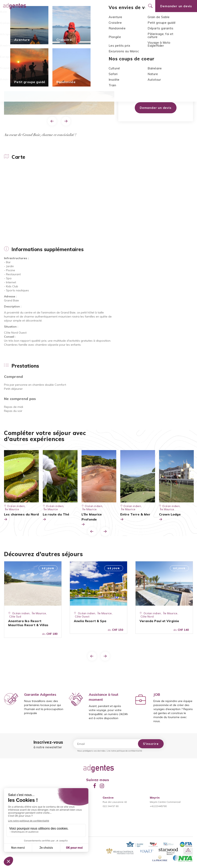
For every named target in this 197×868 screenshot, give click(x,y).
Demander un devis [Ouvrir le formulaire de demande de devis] (176, 6)
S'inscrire (151, 744)
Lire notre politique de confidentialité (124, 751)
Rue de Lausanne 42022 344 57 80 (115, 802)
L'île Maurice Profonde (92, 520)
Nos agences (108, 6)
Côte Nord (147, 616)
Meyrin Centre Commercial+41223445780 (165, 802)
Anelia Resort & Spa (90, 621)
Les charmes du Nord (21, 517)
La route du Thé (56, 517)
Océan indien (27, 28)
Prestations (77, 18)
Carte (8, 18)
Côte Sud (15, 616)
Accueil (9, 28)
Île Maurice (47, 28)
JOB (157, 694)
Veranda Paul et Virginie (159, 621)
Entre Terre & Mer (135, 517)
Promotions (87, 6)
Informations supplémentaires (41, 18)
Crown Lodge (170, 517)
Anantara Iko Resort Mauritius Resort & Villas (28, 623)
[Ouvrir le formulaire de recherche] (150, 6)
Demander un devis (156, 108)
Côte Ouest (138, 76)
